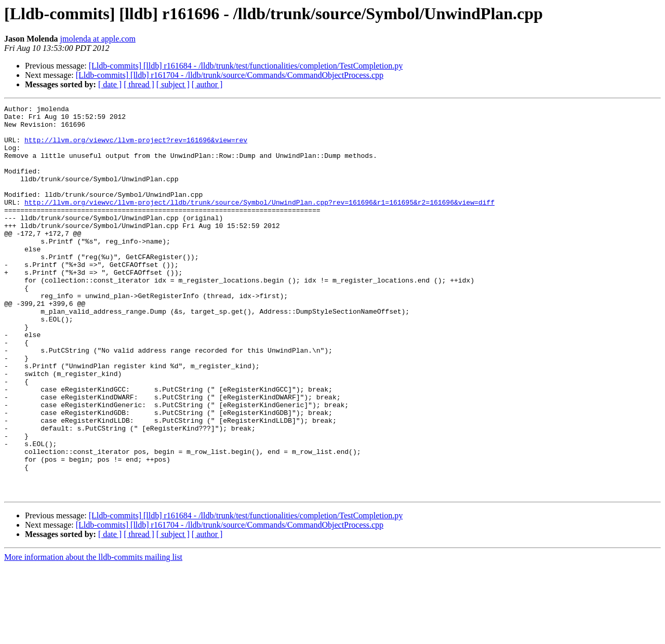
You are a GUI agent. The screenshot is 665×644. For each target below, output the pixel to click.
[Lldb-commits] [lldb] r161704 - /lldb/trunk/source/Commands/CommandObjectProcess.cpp (230, 75)
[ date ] (110, 84)
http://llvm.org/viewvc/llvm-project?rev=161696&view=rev (136, 147)
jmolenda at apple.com (98, 39)
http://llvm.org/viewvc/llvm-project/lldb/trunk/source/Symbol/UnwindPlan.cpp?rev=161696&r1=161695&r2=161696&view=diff (260, 222)
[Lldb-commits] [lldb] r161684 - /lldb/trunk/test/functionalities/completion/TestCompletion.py (246, 66)
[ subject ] (173, 84)
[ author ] (207, 84)
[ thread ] (139, 84)
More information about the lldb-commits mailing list (93, 635)
